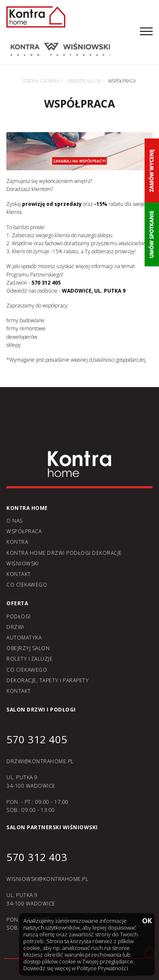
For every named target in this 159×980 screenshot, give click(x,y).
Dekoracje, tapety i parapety (47, 680)
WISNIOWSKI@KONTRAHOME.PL (47, 879)
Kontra (17, 542)
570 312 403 (37, 857)
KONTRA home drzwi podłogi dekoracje (64, 553)
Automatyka (24, 638)
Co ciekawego (27, 585)
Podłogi (19, 616)
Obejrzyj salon (28, 648)
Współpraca (24, 531)
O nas (15, 521)
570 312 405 (37, 739)
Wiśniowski (22, 563)
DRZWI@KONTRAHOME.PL (40, 761)
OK (146, 921)
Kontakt (19, 574)
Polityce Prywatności (102, 968)
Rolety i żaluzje (29, 659)
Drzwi (15, 627)
